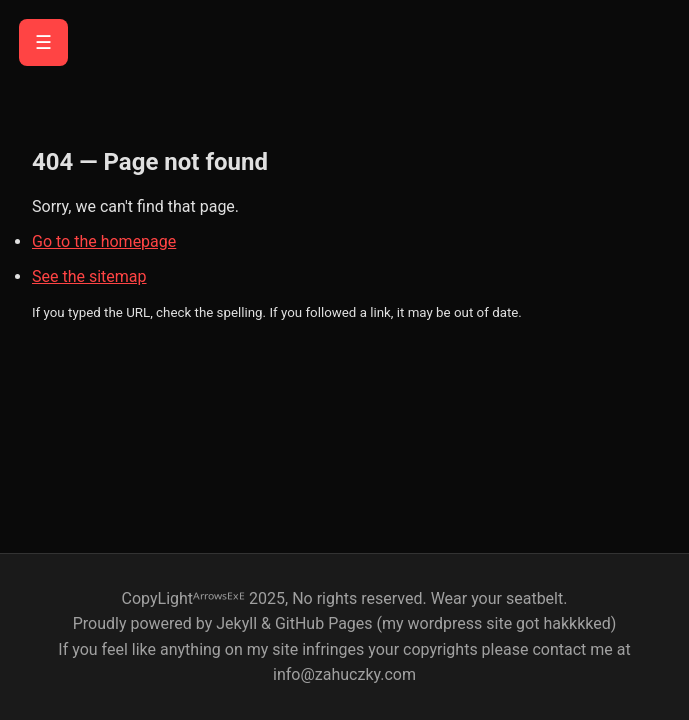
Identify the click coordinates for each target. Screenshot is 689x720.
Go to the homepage (104, 241)
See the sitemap (89, 276)
